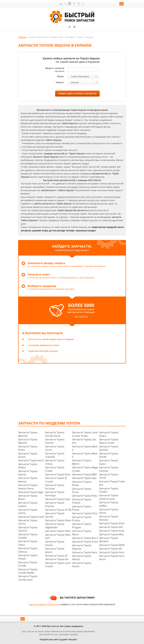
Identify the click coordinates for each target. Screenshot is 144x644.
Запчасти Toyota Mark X (85, 455)
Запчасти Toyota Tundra (109, 490)
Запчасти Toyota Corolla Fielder (28, 571)
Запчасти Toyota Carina (28, 522)
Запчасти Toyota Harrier (55, 515)
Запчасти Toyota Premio (82, 501)
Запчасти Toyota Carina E (28, 529)
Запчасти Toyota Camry (28, 511)
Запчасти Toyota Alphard (28, 441)
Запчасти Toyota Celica (28, 543)
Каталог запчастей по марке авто (46, 37)
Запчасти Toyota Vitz (111, 527)
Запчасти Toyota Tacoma (109, 469)
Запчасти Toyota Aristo (28, 448)
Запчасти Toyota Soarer (82, 565)
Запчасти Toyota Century (28, 550)
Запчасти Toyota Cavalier (28, 536)
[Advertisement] (81, 392)
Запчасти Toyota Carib (31, 517)
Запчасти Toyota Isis (57, 559)
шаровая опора (40, 230)
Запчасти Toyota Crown (55, 469)
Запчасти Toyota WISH (112, 545)
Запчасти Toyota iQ (56, 556)
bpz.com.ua (81, 317)
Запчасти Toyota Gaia (58, 499)
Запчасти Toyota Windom (109, 540)
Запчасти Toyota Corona (55, 441)
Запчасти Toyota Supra (109, 462)
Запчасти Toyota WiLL (112, 534)
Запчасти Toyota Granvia (55, 504)
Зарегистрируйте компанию (43, 604)
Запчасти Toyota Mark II (85, 448)
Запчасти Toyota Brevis (28, 497)
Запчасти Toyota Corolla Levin (28, 578)
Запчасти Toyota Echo (58, 474)
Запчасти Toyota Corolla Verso (55, 434)
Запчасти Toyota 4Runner (28, 434)
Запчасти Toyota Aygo (31, 492)
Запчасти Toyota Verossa (109, 518)
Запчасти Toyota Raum (82, 533)
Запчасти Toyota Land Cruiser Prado (85, 434)
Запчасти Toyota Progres (82, 526)
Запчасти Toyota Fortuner (55, 487)
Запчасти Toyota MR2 (84, 474)
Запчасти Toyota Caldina (28, 504)
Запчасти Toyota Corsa (55, 448)
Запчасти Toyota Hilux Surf (58, 536)
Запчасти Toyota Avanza (28, 473)
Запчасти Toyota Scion (85, 542)
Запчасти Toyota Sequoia (82, 547)
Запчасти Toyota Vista (112, 523)
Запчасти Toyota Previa (82, 508)
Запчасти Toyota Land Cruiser (58, 565)
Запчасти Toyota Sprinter (109, 448)
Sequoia (90, 37)
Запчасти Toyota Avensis (28, 480)
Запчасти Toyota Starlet (109, 455)
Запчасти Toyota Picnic (82, 490)
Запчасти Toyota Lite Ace (84, 441)
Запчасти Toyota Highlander (55, 526)
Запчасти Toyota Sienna (82, 558)
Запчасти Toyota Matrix (82, 462)
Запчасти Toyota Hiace (58, 520)
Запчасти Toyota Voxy (112, 531)
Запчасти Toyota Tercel (109, 476)
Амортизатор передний (104, 227)
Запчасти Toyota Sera (85, 552)
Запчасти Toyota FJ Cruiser (56, 480)
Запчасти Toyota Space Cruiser (109, 441)
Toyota (80, 37)
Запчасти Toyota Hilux (58, 531)
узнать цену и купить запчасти (77, 94)
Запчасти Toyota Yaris (112, 552)
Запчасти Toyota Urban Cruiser (109, 497)
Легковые (70, 37)
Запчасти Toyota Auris (31, 460)
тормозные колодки (85, 230)
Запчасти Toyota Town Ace (112, 483)
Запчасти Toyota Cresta (55, 462)
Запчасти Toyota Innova (55, 543)
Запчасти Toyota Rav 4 (85, 538)
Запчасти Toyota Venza (109, 511)
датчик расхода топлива (61, 230)
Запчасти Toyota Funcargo (55, 494)
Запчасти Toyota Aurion (28, 455)
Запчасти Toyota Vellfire (109, 504)
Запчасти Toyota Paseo (82, 483)
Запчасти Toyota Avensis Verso (28, 487)
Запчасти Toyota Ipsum (55, 550)
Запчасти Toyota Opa (84, 478)
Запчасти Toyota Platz (85, 496)
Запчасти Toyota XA (110, 549)
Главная (22, 37)
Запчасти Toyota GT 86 (58, 510)
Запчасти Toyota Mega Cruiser (85, 469)
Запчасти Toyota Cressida (55, 455)
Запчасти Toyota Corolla (28, 564)
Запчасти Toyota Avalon (28, 466)
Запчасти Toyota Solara (109, 434)
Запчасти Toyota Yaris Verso (112, 558)
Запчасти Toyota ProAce (82, 519)
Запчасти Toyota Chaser (28, 557)
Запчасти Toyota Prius (85, 513)
